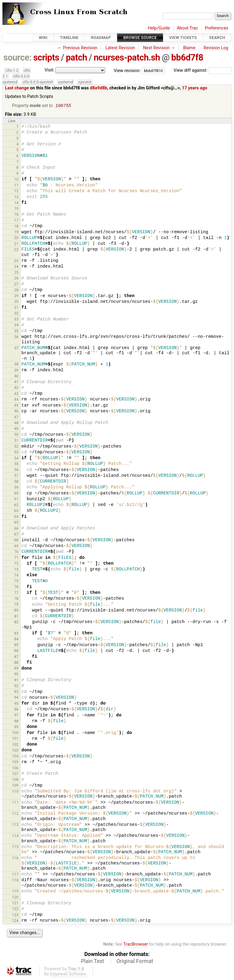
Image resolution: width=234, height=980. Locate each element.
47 (16, 418)
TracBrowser (136, 945)
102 (15, 745)
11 (16, 186)
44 (16, 400)
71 (16, 558)
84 (16, 640)
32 (16, 314)
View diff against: (203, 70)
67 (16, 535)
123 (15, 915)
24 (16, 267)
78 (16, 599)
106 (15, 769)
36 (16, 337)
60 (16, 494)
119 (15, 892)
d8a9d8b (99, 88)
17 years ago (195, 88)
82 (16, 623)
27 (16, 285)
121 (15, 904)
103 (15, 751)
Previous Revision (80, 48)
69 (16, 547)
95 (16, 704)
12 (16, 191)
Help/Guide (159, 28)
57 (16, 476)
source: (18, 57)
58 (16, 482)
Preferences (216, 28)
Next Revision (156, 48)
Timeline (69, 38)
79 (16, 605)
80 (16, 611)
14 (16, 203)
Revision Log (216, 48)
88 (16, 663)
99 (16, 727)
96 (16, 710)
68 (16, 540)
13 (16, 197)
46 (16, 412)
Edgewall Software (68, 975)
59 (16, 488)
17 (16, 221)
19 (16, 232)
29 (16, 296)
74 (16, 576)
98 (16, 722)
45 (16, 406)
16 (16, 215)
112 (15, 814)
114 (15, 836)
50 (16, 435)
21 (16, 244)
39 (16, 371)
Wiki (43, 38)
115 (15, 847)
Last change (17, 88)
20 (16, 238)
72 (16, 564)
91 (16, 681)
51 (16, 441)
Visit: (49, 70)
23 (16, 261)
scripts (46, 57)
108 (15, 780)
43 (16, 394)
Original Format (135, 962)
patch (76, 57)
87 (16, 657)
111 (15, 803)
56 (16, 470)
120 (15, 898)
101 (15, 739)
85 (16, 645)
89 (16, 669)
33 (16, 320)
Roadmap (101, 38)
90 (16, 675)
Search (217, 38)
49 (16, 429)
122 (15, 909)
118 (15, 881)
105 (15, 762)
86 (16, 651)
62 (16, 506)
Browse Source (140, 38)
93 (16, 692)
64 (16, 517)
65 (16, 523)
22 (16, 250)
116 (15, 859)
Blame (189, 48)
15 (16, 209)
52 (16, 447)
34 (16, 326)
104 (15, 757)
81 (16, 617)
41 (16, 382)
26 (16, 279)
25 (16, 273)
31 (16, 308)
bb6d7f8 (187, 57)
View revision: (127, 70)
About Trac (187, 28)
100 (15, 733)
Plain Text (92, 962)
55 (16, 464)
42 (16, 388)
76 (16, 587)
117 (15, 875)
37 (16, 349)
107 (15, 774)
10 (16, 180)
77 (16, 593)
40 (16, 377)
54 (16, 459)
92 (16, 686)
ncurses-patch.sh (127, 57)
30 (16, 302)
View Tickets (183, 38)
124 (15, 921)
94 (16, 698)
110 (15, 792)
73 (16, 570)
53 (16, 453)
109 (15, 786)
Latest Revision (120, 48)
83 (16, 634)
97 (16, 716)
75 (16, 582)
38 (16, 365)
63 (16, 511)
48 (16, 423)
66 (16, 529)
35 (16, 332)
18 (16, 227)
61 (16, 499)
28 (16, 291)
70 (16, 552)
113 (15, 825)
